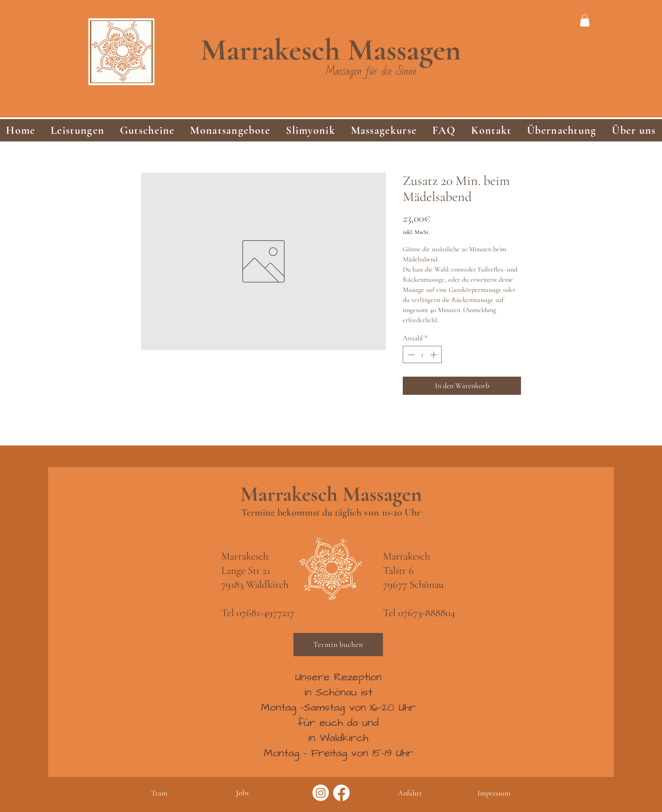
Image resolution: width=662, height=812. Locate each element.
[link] (585, 20)
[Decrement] (410, 355)
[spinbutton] (422, 355)
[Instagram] (321, 793)
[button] (78, 130)
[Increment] (434, 355)
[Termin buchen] (338, 645)
